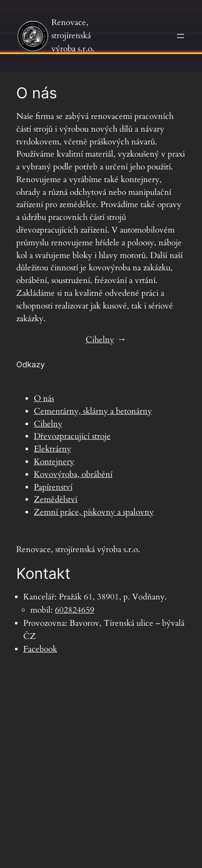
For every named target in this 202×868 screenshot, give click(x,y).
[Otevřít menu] (180, 36)
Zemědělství (56, 499)
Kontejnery (54, 462)
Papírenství (53, 487)
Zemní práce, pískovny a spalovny (94, 512)
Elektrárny (52, 449)
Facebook (40, 649)
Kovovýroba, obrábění (73, 474)
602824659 (75, 610)
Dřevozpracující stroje (72, 436)
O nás (44, 398)
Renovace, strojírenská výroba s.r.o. (73, 36)
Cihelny (100, 340)
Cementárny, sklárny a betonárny (93, 411)
